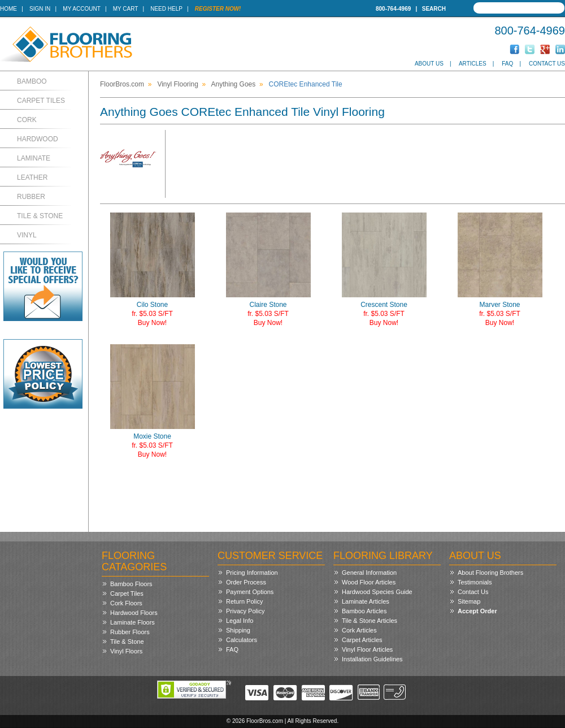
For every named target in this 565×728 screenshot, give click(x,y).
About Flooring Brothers (490, 573)
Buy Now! (152, 323)
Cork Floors (126, 603)
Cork (27, 120)
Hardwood (38, 139)
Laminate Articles (366, 601)
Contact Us (547, 64)
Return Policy (244, 601)
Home (8, 9)
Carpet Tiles (41, 101)
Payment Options (250, 592)
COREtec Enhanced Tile (306, 84)
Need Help (166, 9)
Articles (473, 64)
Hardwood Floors (134, 613)
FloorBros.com (122, 84)
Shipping (238, 630)
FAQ (507, 64)
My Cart (125, 9)
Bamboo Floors (131, 584)
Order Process (246, 582)
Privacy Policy (245, 611)
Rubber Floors (130, 632)
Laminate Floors (132, 622)
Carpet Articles (362, 640)
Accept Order (477, 611)
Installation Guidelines (372, 659)
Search (434, 9)
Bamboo (32, 81)
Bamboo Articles (364, 611)
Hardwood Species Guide (377, 592)
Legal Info (240, 621)
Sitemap (469, 601)
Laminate (34, 158)
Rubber (31, 197)
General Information (369, 573)
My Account (81, 9)
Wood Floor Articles (369, 582)
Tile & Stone (40, 216)
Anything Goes (234, 84)
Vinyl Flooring (177, 84)
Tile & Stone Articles (370, 621)
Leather (32, 177)
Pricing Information (252, 573)
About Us (429, 64)
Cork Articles (359, 630)
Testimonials (475, 582)
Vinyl (27, 235)
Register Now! (218, 9)
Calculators (242, 640)
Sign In (40, 9)
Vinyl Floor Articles (367, 649)
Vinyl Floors (126, 651)
